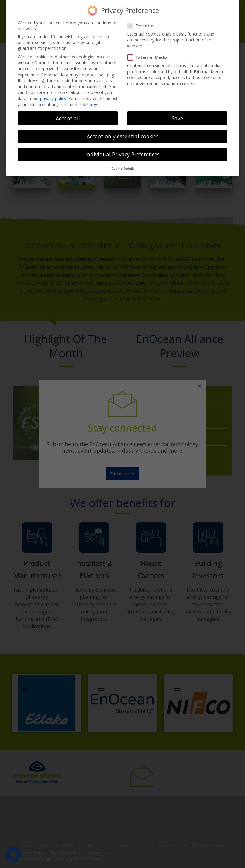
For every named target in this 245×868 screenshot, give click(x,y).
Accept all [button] (68, 118)
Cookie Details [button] (123, 168)
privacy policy (53, 98)
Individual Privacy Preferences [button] (122, 154)
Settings (90, 104)
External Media (149, 57)
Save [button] (177, 118)
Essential (143, 26)
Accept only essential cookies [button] (123, 136)
